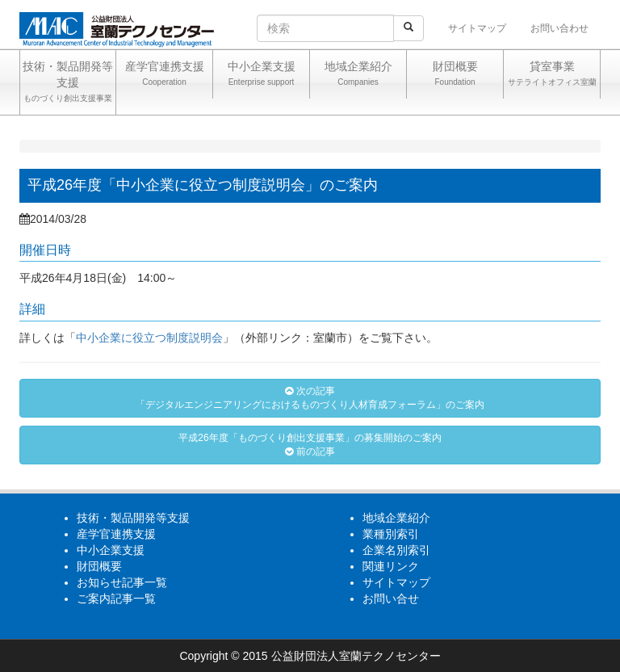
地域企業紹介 (358, 75)
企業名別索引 (396, 550)
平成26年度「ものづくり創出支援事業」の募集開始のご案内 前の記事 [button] (310, 445)
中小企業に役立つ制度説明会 (149, 338)
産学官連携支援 (164, 75)
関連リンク (391, 566)
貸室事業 (552, 75)
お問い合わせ (559, 28)
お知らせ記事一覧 (122, 582)
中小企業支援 (261, 75)
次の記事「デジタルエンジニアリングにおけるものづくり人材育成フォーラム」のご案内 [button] (310, 398)
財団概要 (455, 75)
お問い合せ (391, 598)
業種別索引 (391, 534)
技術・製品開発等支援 (68, 83)
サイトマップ (477, 28)
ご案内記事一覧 (116, 598)
